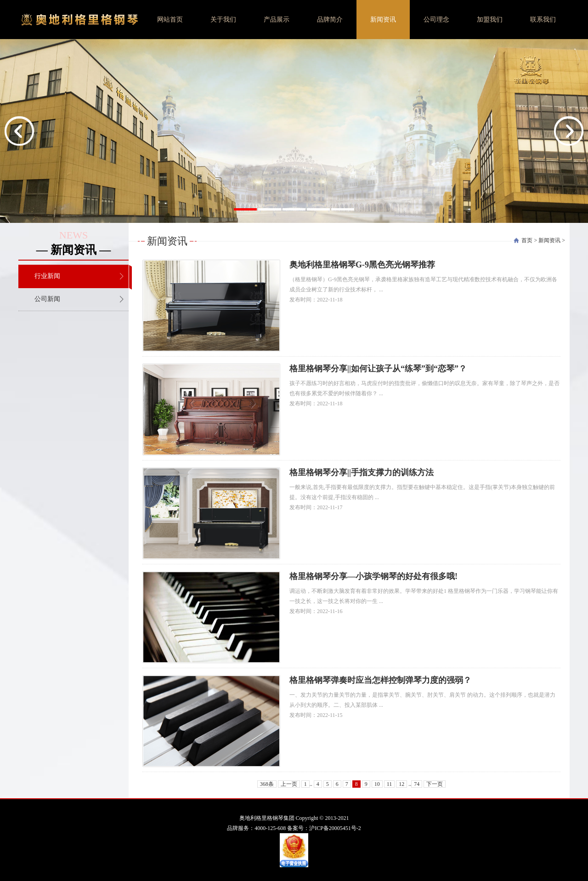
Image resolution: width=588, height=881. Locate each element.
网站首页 (170, 20)
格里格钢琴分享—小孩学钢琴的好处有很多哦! (373, 576)
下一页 (435, 784)
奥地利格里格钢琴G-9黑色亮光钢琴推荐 (362, 265)
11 (390, 784)
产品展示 (277, 20)
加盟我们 (490, 20)
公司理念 (436, 20)
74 (417, 784)
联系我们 (543, 20)
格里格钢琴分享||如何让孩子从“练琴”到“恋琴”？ (378, 369)
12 (401, 784)
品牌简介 (330, 20)
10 (377, 784)
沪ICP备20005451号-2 (335, 828)
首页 (527, 240)
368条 (267, 784)
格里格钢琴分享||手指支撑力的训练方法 (362, 472)
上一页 (289, 784)
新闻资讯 (383, 20)
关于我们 (223, 20)
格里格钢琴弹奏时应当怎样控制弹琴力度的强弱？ (380, 680)
